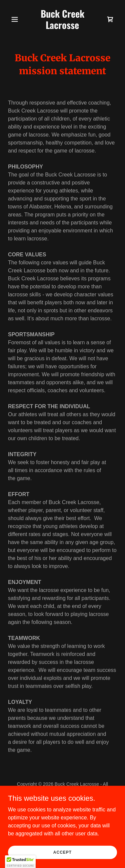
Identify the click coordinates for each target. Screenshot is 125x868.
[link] (62, 27)
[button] (16, 19)
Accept (62, 852)
